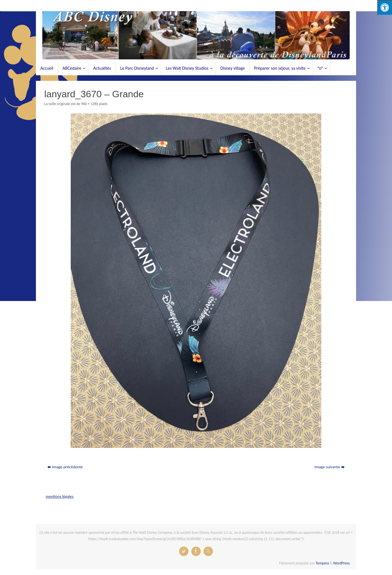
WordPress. (342, 563)
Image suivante (329, 467)
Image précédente (65, 467)
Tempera (322, 563)
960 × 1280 (90, 104)
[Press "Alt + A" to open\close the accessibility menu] (385, 7)
